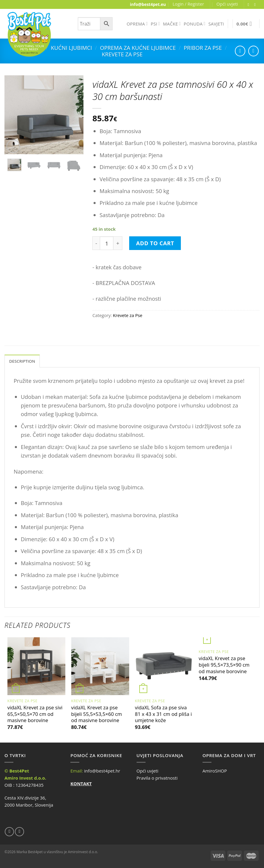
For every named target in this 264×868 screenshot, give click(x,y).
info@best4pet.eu (148, 4)
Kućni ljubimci (72, 48)
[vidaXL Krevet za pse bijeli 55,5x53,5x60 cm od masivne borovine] (100, 667)
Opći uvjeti (227, 4)
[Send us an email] (256, 5)
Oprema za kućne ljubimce (138, 48)
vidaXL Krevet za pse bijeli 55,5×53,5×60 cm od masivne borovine (97, 715)
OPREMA (137, 24)
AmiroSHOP (215, 771)
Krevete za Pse (122, 54)
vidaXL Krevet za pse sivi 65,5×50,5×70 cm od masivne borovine (35, 715)
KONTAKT (81, 784)
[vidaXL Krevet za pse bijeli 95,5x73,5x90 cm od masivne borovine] (228, 642)
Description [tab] (23, 361)
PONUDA (195, 24)
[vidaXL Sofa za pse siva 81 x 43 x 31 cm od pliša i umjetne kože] (164, 667)
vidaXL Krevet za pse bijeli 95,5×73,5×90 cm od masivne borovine (224, 666)
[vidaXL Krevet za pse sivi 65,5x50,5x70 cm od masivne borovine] (36, 667)
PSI (155, 24)
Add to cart (155, 243)
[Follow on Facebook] (250, 5)
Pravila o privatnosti (157, 778)
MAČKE (172, 24)
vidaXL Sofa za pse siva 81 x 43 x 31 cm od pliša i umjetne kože (163, 715)
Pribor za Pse (203, 48)
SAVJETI (216, 24)
